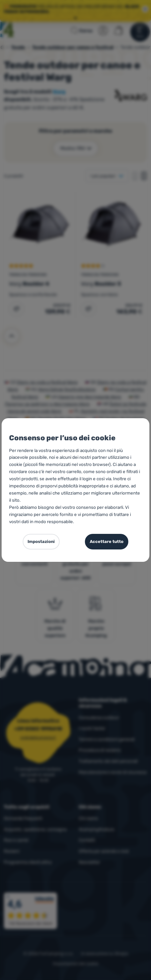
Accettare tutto (107, 542)
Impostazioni (41, 542)
